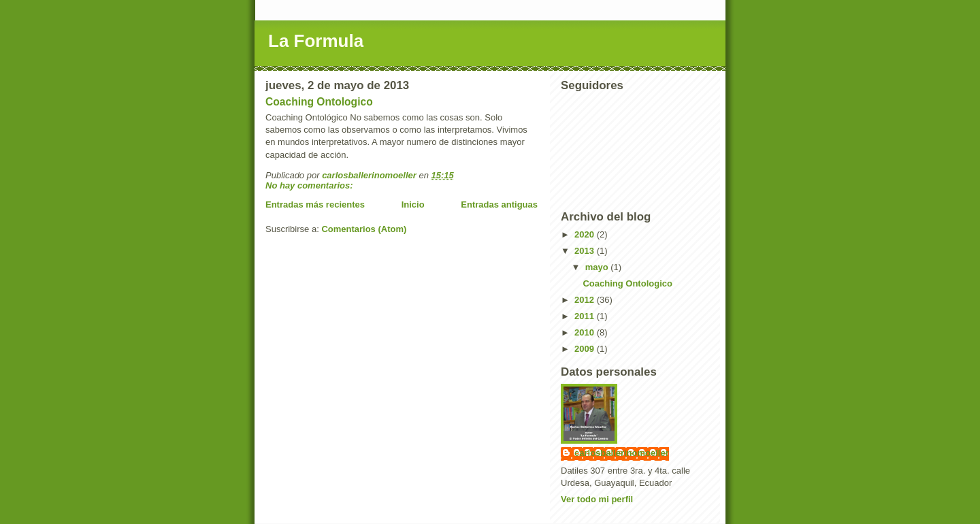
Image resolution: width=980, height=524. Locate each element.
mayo (598, 267)
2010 (586, 332)
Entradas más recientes (315, 204)
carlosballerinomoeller (622, 453)
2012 (586, 300)
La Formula (316, 41)
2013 (586, 251)
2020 (586, 234)
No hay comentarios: (310, 185)
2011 (586, 316)
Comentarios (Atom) (364, 229)
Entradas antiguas (499, 204)
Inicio (413, 204)
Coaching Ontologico (319, 102)
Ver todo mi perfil (597, 499)
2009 (586, 349)
